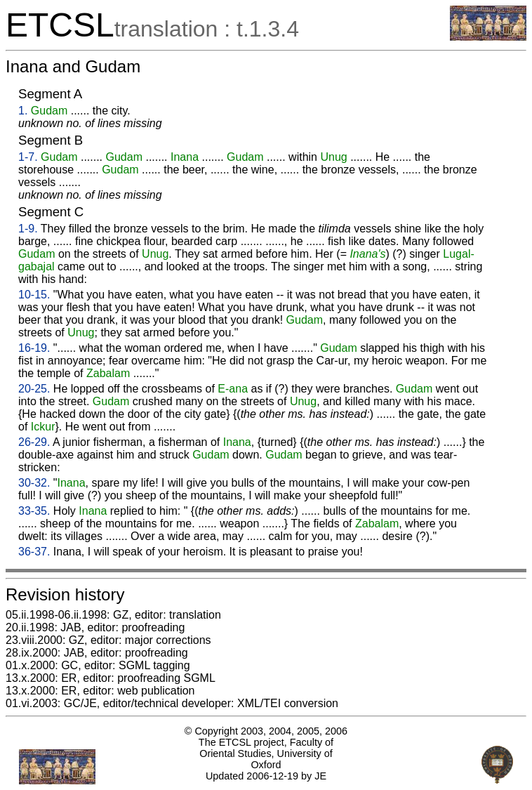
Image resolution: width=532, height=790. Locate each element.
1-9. (28, 229)
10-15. (34, 295)
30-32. (34, 483)
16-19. (34, 348)
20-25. (34, 389)
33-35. (34, 511)
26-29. (34, 442)
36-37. (34, 552)
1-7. (28, 157)
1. (23, 111)
